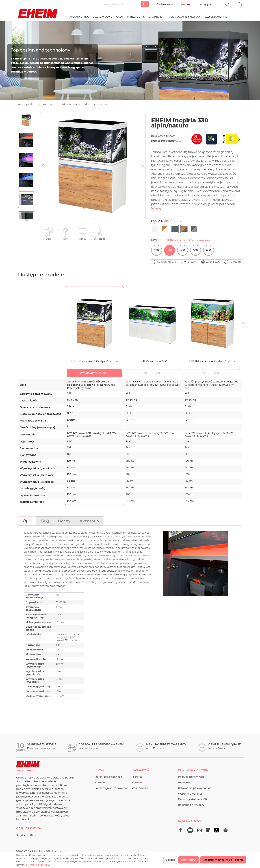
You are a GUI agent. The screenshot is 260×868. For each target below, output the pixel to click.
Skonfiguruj (189, 860)
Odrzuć (170, 860)
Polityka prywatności (192, 777)
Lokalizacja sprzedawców (111, 788)
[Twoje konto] (205, 5)
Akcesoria (100, 239)
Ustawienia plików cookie (195, 788)
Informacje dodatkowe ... (39, 865)
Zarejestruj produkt (166, 262)
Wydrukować (213, 262)
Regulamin (185, 783)
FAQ (65, 239)
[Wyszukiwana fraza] (123, 4)
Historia (137, 777)
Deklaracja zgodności (109, 777)
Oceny (83, 239)
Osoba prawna (165, 4)
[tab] (27, 521)
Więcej (156, 209)
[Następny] (143, 166)
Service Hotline (26, 835)
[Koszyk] (240, 4)
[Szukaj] (145, 4)
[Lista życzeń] (227, 4)
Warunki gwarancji (190, 794)
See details (153, 373)
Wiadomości (140, 788)
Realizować (140, 770)
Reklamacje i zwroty (191, 805)
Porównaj (192, 262)
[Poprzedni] (43, 166)
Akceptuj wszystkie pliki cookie (223, 860)
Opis (48, 239)
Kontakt (100, 783)
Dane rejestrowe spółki (193, 799)
